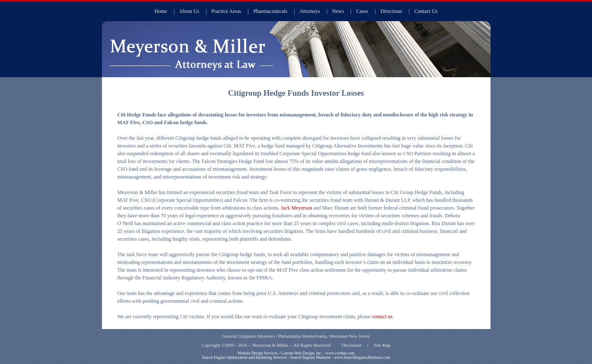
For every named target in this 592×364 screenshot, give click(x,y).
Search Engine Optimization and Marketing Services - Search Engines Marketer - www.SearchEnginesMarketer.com (296, 358)
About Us (189, 11)
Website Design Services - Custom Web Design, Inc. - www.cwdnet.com (296, 353)
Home (161, 11)
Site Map (382, 345)
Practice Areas (226, 11)
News (338, 11)
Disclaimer (352, 345)
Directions (391, 11)
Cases (362, 11)
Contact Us (426, 11)
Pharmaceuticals (271, 11)
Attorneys (309, 11)
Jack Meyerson (296, 208)
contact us (382, 317)
